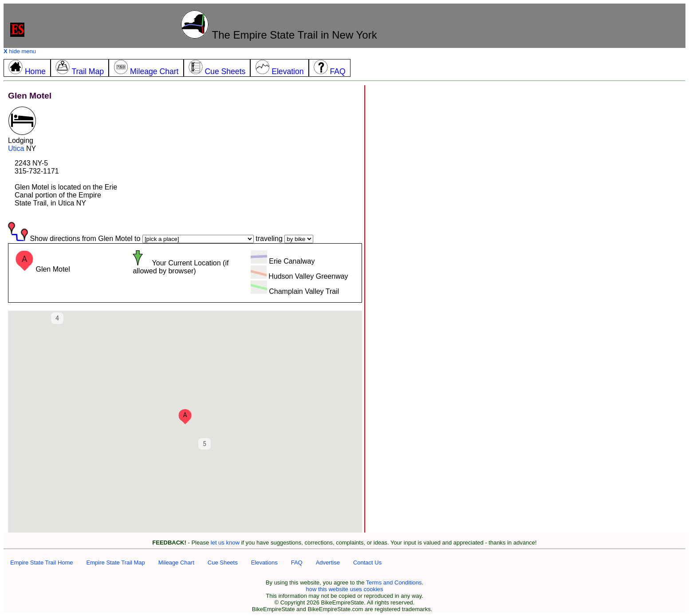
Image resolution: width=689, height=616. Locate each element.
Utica (16, 148)
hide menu (20, 51)
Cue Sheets (223, 563)
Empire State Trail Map (116, 563)
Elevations (264, 563)
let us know (225, 543)
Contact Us (367, 563)
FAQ (297, 563)
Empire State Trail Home (42, 563)
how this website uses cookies (344, 589)
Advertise (328, 563)
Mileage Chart (176, 563)
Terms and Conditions (394, 582)
